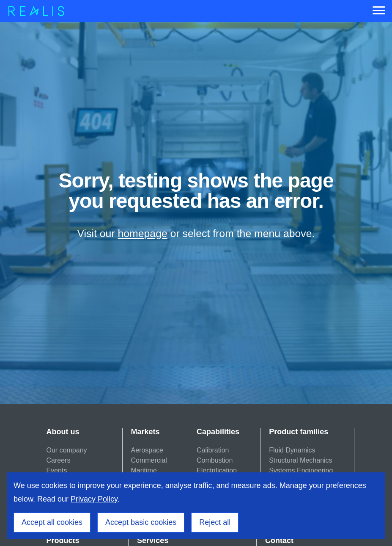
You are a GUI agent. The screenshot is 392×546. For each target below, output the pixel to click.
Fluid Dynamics (292, 450)
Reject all (215, 522)
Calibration (213, 450)
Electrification (217, 470)
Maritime (144, 470)
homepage (143, 233)
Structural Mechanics (300, 460)
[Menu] (379, 11)
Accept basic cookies (141, 522)
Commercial (149, 460)
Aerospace (147, 450)
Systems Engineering (301, 470)
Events (57, 470)
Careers (59, 460)
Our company (67, 450)
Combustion (215, 460)
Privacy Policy (94, 499)
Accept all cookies (52, 522)
